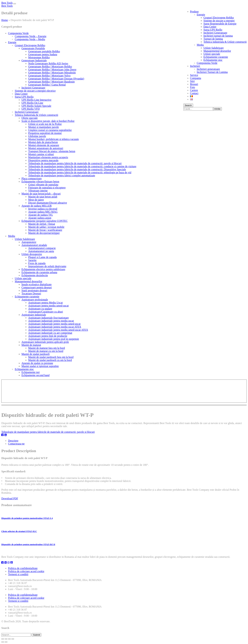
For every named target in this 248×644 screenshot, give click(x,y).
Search (188, 105)
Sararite (32, 260)
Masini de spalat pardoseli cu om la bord (50, 360)
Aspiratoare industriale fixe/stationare (48, 318)
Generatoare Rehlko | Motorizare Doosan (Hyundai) (56, 79)
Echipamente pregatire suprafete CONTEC (45, 221)
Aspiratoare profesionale (35, 300)
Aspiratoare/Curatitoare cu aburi (46, 312)
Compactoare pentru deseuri (37, 287)
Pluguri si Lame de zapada (42, 257)
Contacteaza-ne (16, 444)
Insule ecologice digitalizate (36, 284)
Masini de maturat (31, 345)
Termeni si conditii (18, 574)
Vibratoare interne (38, 191)
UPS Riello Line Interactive (36, 100)
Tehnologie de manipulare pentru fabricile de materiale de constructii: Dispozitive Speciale (77, 169)
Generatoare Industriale (34, 60)
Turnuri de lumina (213, 39)
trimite (217, 109)
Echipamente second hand (35, 375)
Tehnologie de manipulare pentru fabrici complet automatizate (62, 175)
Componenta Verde (207, 63)
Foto (193, 87)
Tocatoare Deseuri (31, 293)
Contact (194, 93)
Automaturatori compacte (42, 248)
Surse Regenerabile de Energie (220, 24)
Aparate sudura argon (40, 218)
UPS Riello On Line (32, 103)
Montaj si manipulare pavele (44, 127)
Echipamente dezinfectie (35, 275)
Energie (201, 15)
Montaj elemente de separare (44, 145)
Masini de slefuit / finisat (42, 224)
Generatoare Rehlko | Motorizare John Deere (52, 70)
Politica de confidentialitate (23, 568)
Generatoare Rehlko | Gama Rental (47, 85)
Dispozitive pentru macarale (43, 160)
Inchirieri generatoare (208, 69)
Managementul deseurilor (217, 51)
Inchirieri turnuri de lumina (218, 36)
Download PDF (10, 498)
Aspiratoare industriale (34, 315)
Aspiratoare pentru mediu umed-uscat (48, 306)
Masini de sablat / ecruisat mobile (46, 227)
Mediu (200, 45)
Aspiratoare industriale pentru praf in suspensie (54, 339)
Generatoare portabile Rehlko (44, 51)
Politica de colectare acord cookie (26, 571)
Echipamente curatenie (216, 57)
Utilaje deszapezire (32, 254)
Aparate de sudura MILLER (37, 206)
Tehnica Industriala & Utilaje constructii (36, 115)
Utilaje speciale (212, 54)
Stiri (192, 81)
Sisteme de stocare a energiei (219, 21)
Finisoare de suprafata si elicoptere (47, 188)
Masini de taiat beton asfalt (43, 197)
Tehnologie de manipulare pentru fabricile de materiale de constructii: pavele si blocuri (75, 163)
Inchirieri (195, 66)
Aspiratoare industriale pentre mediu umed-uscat (54, 324)
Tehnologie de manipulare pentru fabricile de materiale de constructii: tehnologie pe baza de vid (80, 172)
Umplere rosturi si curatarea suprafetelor (50, 130)
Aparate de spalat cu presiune (37, 363)
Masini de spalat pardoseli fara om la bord (51, 357)
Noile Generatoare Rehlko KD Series (48, 63)
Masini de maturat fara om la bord (47, 348)
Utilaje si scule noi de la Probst (45, 124)
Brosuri (194, 84)
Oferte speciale (30, 118)
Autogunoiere (29, 242)
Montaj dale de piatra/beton (43, 142)
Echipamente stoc (213, 60)
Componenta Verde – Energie (31, 36)
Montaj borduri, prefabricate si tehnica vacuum (53, 139)
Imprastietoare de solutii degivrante (47, 266)
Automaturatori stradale (34, 245)
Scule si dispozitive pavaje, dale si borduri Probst (48, 121)
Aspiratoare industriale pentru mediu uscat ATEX (55, 327)
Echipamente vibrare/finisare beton (40, 182)
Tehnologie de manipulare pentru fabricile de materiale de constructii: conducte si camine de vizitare (82, 166)
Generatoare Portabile (33, 48)
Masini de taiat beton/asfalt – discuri (41, 194)
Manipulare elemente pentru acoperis (48, 157)
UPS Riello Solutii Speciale (36, 106)
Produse (194, 12)
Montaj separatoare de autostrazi (46, 148)
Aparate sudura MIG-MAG (43, 212)
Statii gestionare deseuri (34, 290)
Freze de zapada (37, 263)
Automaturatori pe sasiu (41, 251)
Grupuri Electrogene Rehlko (219, 18)
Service (194, 75)
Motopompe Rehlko (39, 57)
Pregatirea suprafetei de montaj (45, 133)
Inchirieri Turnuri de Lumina (212, 72)
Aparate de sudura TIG (41, 215)
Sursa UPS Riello (213, 30)
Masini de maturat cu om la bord (46, 351)
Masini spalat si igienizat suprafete (40, 366)
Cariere (194, 90)
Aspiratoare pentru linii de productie (48, 336)
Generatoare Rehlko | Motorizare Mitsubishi (52, 73)
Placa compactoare (32, 178)
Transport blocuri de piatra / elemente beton (52, 151)
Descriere (13, 441)
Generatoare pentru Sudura (43, 54)
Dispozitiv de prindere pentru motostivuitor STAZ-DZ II (28, 544)
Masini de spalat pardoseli (36, 354)
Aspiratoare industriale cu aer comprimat (50, 333)
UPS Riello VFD (31, 109)
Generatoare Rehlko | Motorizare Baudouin (51, 82)
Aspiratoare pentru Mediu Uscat (45, 303)
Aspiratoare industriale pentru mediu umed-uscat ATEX (58, 330)
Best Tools (7, 3)
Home (5, 20)
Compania (196, 78)
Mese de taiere (36, 200)
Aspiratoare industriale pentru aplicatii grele (45, 342)
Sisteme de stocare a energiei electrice (35, 91)
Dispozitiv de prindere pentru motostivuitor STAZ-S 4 (27, 518)
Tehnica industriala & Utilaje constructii (225, 42)
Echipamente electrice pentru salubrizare (43, 269)
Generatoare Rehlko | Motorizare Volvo (49, 76)
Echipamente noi (31, 372)
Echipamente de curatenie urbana (39, 272)
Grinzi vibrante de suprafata (43, 185)
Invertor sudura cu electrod (43, 209)
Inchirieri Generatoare (215, 33)
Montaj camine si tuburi (41, 154)
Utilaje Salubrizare (214, 48)
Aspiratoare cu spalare (40, 309)
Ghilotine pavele (37, 136)
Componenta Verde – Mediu (30, 39)
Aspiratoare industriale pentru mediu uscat (51, 321)
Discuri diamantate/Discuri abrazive (48, 203)
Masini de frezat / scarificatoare (45, 230)
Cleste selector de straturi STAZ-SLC (19, 531)
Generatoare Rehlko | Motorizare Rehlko (50, 67)
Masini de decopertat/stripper (44, 233)
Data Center (210, 27)
